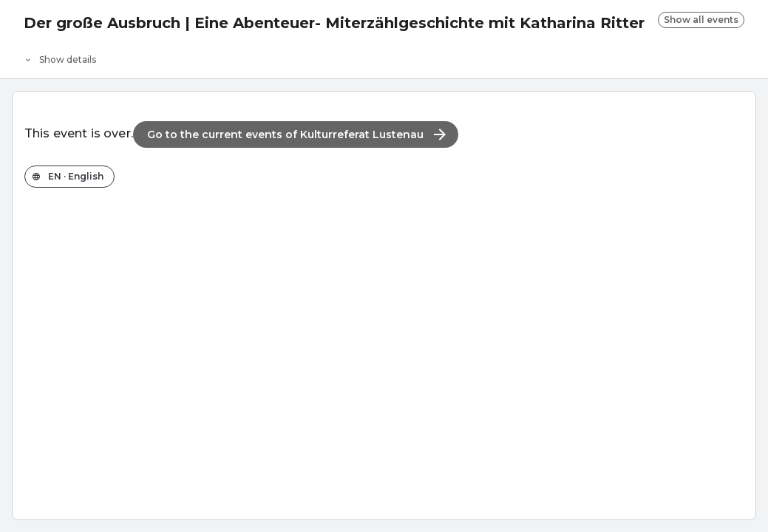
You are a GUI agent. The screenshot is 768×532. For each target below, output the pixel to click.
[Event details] (384, 56)
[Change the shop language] (69, 177)
